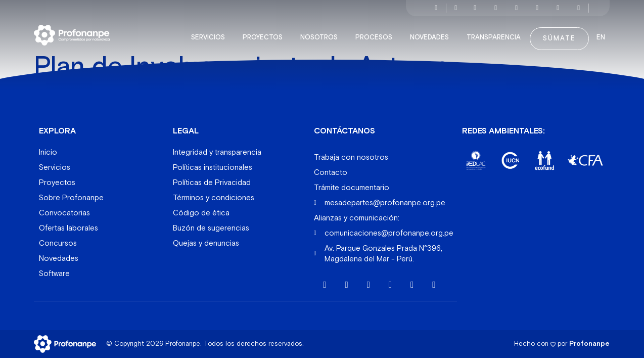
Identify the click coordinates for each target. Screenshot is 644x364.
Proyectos (265, 32)
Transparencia (496, 32)
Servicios (211, 32)
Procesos (376, 32)
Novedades (432, 32)
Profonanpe (589, 338)
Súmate (559, 33)
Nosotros (321, 32)
